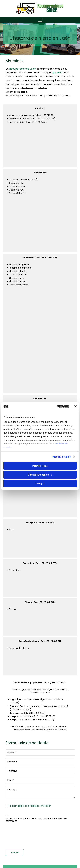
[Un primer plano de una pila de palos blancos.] (40, 546)
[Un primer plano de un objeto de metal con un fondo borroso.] (52, 304)
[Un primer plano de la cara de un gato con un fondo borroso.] (52, 237)
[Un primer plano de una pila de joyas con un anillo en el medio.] (40, 585)
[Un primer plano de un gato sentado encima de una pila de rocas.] (31, 138)
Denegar (40, 483)
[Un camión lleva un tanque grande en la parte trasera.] (49, 138)
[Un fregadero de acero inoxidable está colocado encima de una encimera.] (40, 504)
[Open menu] (40, 20)
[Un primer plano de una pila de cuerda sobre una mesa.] (28, 378)
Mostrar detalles (62, 457)
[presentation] (18, 835)
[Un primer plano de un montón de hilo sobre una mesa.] (28, 237)
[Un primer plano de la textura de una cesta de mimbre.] (28, 212)
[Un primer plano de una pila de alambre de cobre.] (52, 212)
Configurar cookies (40, 475)
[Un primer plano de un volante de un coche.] (52, 353)
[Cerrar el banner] (75, 407)
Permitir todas (40, 466)
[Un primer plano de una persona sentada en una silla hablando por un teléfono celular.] (28, 329)
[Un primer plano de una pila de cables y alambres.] (40, 624)
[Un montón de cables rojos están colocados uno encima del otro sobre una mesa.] (52, 329)
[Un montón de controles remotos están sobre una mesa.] (40, 664)
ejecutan (57, 73)
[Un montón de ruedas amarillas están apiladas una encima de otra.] (31, 156)
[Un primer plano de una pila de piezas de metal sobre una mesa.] (28, 353)
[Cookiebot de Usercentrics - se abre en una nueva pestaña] (55, 407)
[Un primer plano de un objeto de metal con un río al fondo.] (28, 304)
